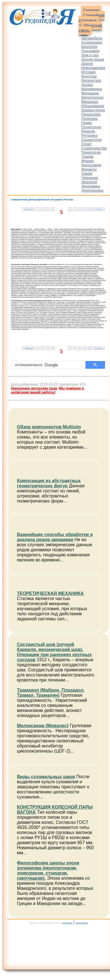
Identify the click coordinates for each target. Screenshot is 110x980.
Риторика (89, 135)
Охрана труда (93, 110)
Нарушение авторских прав (34, 388)
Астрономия (92, 42)
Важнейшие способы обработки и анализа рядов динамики (55, 537)
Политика (89, 119)
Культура (89, 76)
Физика (87, 161)
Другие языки (93, 59)
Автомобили (92, 38)
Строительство (94, 148)
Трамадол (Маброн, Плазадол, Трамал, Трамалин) (51, 693)
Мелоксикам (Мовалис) (43, 726)
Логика (87, 85)
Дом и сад (90, 55)
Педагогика (91, 114)
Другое (87, 64)
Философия (91, 165)
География (90, 51)
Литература (91, 80)
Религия (88, 131)
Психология (91, 127)
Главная (91, 10)
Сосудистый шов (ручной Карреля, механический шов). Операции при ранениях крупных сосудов (54, 652)
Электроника (92, 190)
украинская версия (82, 923)
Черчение (90, 178)
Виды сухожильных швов (46, 777)
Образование (93, 106)
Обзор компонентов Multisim (49, 427)
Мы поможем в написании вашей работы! (47, 390)
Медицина (90, 93)
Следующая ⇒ (99, 209)
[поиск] (46, 365)
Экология (89, 182)
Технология (91, 152)
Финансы (89, 169)
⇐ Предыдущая (28, 209)
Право (87, 123)
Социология (91, 140)
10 (90, 209)
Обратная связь (90, 28)
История (88, 72)
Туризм (87, 157)
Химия (87, 173)
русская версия (68, 923)
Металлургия (92, 97)
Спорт (86, 144)
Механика (90, 102)
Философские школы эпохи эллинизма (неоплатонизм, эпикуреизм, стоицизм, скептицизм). (48, 871)
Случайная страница (92, 18)
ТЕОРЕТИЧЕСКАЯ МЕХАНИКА (50, 593)
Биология (89, 47)
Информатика (93, 68)
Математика (92, 89)
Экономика (91, 186)
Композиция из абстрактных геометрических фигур (49, 483)
